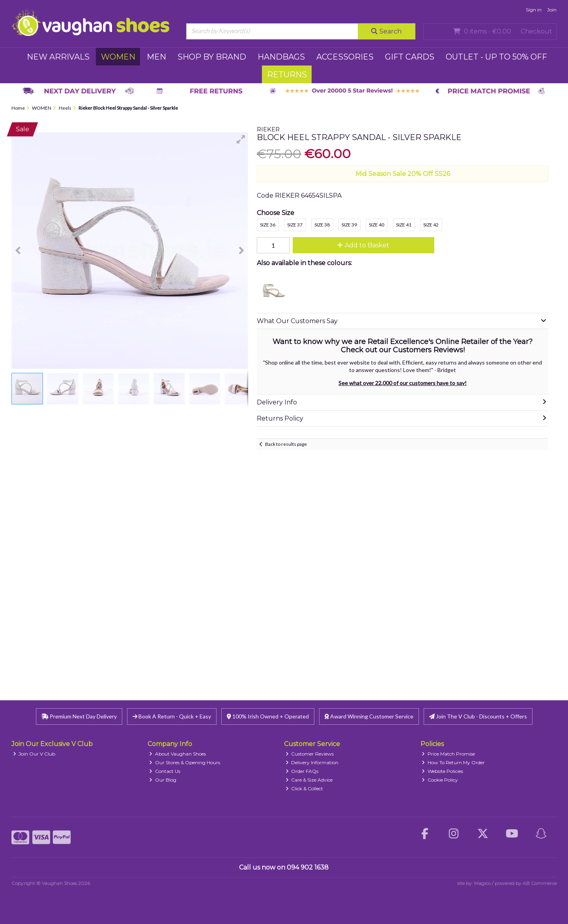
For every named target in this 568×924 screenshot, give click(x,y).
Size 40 (376, 225)
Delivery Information (312, 762)
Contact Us (165, 771)
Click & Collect (305, 788)
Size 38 (322, 225)
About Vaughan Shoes (177, 754)
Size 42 (431, 225)
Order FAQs (302, 771)
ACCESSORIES (345, 57)
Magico (482, 883)
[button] (241, 139)
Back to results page (286, 444)
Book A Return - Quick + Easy (172, 716)
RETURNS (287, 75)
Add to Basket (363, 245)
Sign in (534, 10)
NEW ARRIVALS (58, 57)
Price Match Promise (448, 754)
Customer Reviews (310, 754)
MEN (156, 57)
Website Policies (442, 771)
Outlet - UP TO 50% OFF (496, 57)
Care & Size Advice (309, 780)
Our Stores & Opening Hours (185, 762)
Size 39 (349, 225)
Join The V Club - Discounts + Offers (478, 716)
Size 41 (404, 225)
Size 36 (268, 225)
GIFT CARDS (410, 57)
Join (552, 10)
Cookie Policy (440, 780)
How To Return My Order (453, 762)
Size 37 (295, 225)
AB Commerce (540, 883)
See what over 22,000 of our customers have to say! (403, 383)
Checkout (536, 31)
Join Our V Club (34, 754)
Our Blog (163, 780)
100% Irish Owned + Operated (268, 716)
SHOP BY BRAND (212, 57)
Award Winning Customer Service (369, 716)
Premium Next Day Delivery (79, 716)
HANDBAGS (281, 57)
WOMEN (118, 57)
